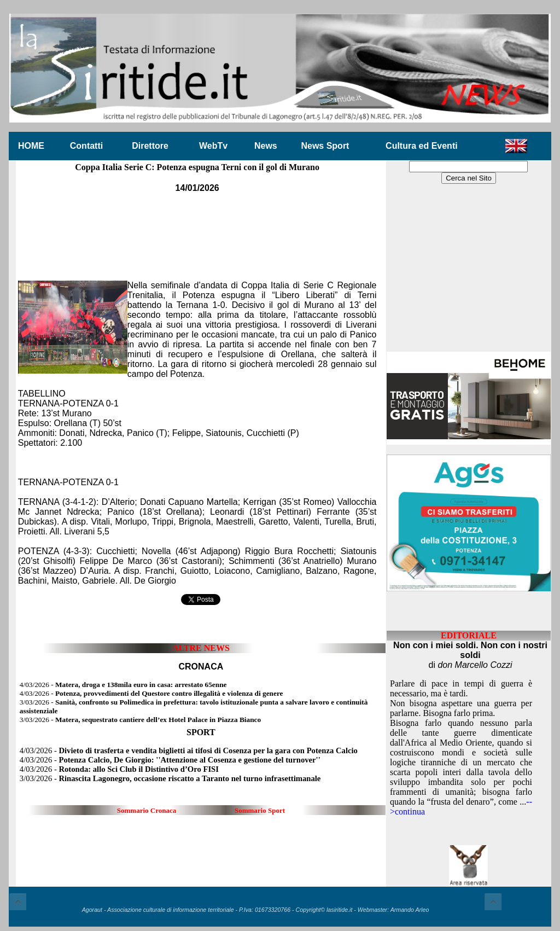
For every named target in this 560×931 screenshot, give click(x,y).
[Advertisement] (197, 229)
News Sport (325, 146)
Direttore (150, 146)
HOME (31, 146)
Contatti (86, 146)
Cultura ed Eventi (422, 146)
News (266, 146)
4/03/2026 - (123, 685)
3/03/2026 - (140, 720)
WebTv (213, 146)
